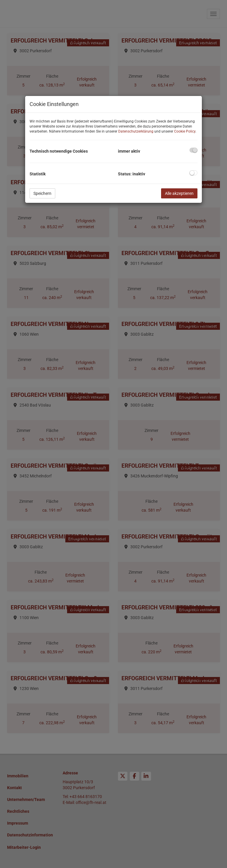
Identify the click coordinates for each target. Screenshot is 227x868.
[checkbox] (193, 150)
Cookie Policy (185, 131)
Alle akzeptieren (179, 193)
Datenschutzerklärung (136, 131)
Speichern (42, 193)
